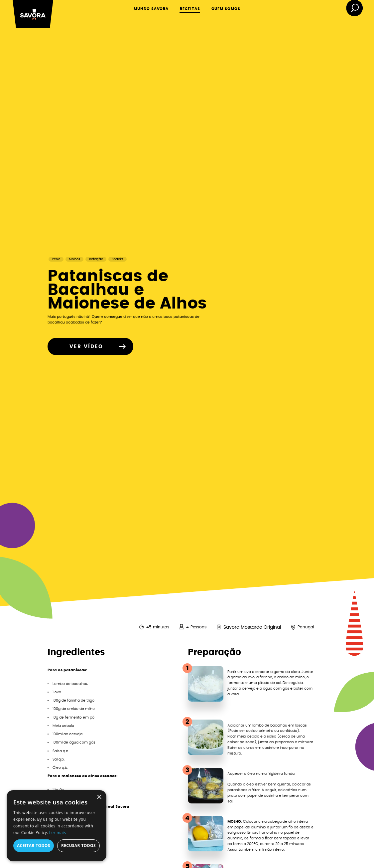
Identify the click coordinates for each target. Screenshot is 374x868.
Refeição (96, 259)
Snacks (118, 259)
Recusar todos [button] (78, 846)
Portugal (306, 627)
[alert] (57, 826)
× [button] (99, 797)
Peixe (56, 259)
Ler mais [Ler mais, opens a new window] (58, 833)
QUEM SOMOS (226, 9)
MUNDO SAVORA (151, 9)
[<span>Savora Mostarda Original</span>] (219, 627)
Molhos (74, 259)
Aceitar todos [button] (34, 846)
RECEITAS (190, 9)
